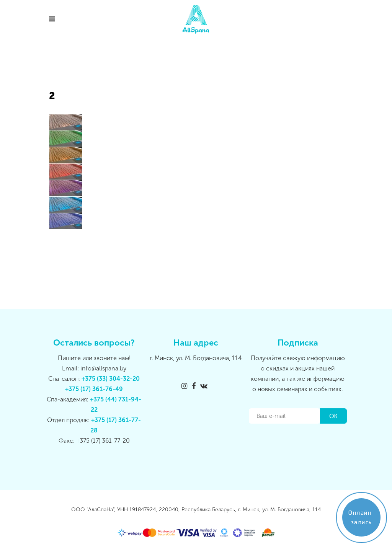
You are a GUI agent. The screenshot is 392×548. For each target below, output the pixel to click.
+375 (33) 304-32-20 (111, 379)
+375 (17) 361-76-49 (94, 389)
